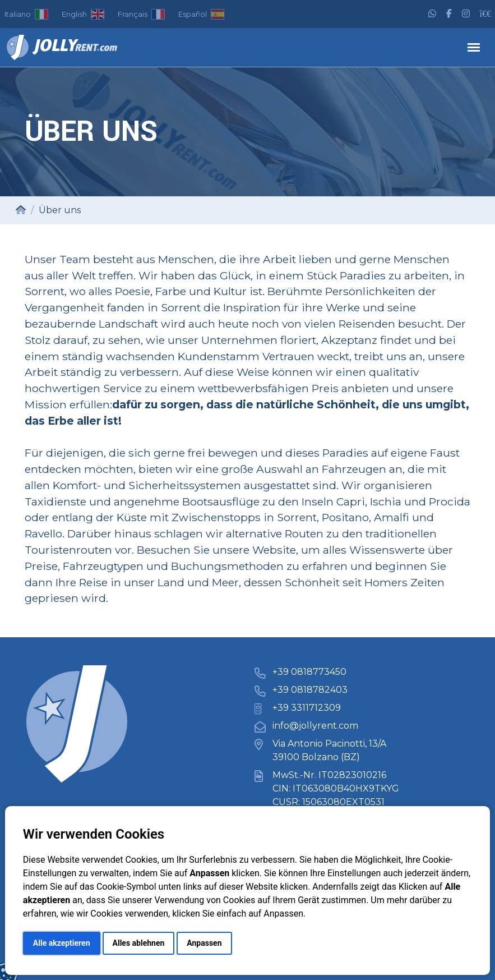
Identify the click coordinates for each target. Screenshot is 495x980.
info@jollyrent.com (315, 726)
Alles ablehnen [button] (139, 943)
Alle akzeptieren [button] (62, 943)
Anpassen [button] (204, 943)
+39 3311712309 (307, 708)
